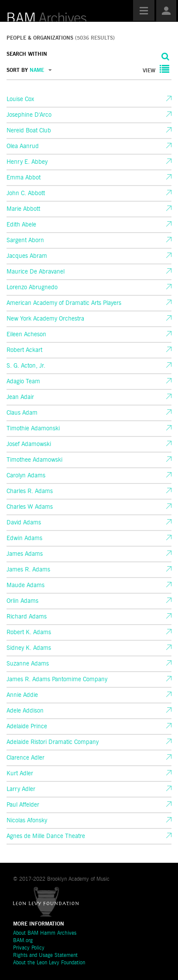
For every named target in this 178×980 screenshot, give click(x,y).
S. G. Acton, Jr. (26, 366)
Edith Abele (21, 225)
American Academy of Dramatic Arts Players (64, 303)
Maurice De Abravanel (36, 272)
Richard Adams (27, 617)
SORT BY (29, 71)
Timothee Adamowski (34, 460)
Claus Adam (22, 413)
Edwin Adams (24, 538)
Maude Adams (26, 585)
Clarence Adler (26, 758)
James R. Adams (28, 570)
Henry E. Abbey (27, 162)
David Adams (24, 523)
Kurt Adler (20, 774)
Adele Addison (25, 711)
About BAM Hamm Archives (45, 933)
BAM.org (23, 941)
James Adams (25, 554)
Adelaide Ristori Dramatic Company (53, 742)
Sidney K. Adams (29, 648)
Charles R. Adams (30, 491)
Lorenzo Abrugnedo (32, 287)
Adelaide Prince (27, 727)
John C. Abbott (26, 193)
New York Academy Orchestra (45, 319)
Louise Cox (20, 99)
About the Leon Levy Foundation (49, 963)
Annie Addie (22, 695)
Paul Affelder (23, 805)
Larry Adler (21, 789)
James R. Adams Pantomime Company (57, 679)
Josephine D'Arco (29, 115)
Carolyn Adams (26, 476)
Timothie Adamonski (33, 429)
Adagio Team (23, 382)
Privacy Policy (29, 948)
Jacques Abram (27, 256)
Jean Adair (20, 397)
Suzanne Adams (28, 664)
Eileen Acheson (26, 335)
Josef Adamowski (29, 444)
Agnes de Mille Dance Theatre (46, 836)
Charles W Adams (30, 507)
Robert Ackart (24, 350)
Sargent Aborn (25, 240)
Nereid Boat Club (29, 131)
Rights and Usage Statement (45, 956)
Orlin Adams (22, 601)
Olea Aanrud (23, 146)
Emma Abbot (24, 178)
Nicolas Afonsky (27, 821)
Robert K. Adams (29, 632)
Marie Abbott (23, 209)
